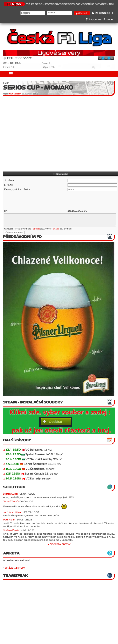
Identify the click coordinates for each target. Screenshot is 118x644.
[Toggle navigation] (11, 74)
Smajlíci (56, 229)
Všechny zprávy (59, 544)
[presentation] (35, 200)
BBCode (36, 229)
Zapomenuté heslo (99, 20)
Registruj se (101, 13)
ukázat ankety (15, 568)
